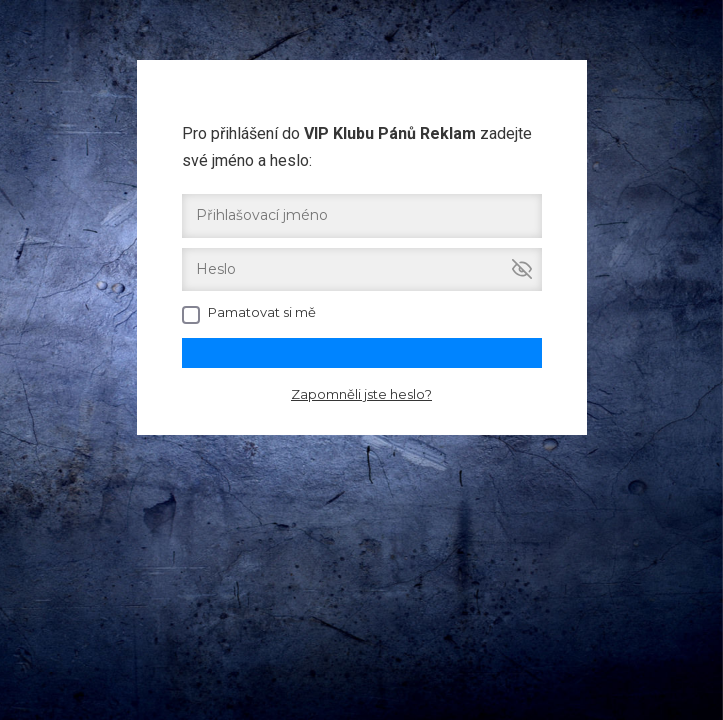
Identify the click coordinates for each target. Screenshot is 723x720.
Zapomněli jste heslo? (361, 394)
